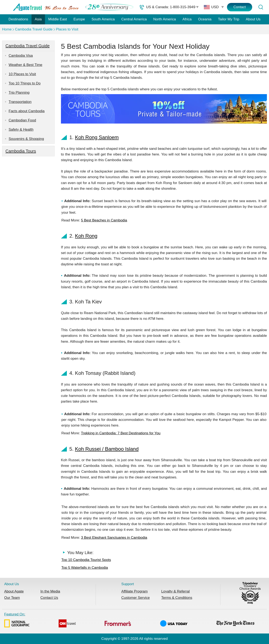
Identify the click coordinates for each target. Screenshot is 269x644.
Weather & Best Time (25, 65)
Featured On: (129, 621)
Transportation (20, 102)
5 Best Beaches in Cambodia (104, 220)
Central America (134, 19)
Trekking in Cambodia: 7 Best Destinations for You (121, 433)
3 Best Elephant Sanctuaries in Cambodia (114, 538)
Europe (79, 19)
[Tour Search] (261, 7)
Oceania (205, 19)
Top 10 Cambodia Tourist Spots (86, 560)
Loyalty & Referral (175, 591)
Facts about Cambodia (27, 111)
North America (165, 19)
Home (7, 29)
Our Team (12, 598)
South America (103, 19)
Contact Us (49, 598)
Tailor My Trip (229, 19)
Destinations (18, 19)
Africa (187, 19)
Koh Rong (86, 236)
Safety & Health (21, 130)
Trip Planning (19, 93)
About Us (253, 19)
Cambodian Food (22, 120)
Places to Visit (67, 29)
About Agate (14, 591)
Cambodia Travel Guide (34, 29)
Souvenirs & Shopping (26, 139)
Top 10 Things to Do (25, 83)
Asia (38, 19)
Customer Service (135, 598)
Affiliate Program (134, 591)
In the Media (50, 591)
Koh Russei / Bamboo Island (107, 449)
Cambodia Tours (21, 151)
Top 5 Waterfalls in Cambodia (85, 568)
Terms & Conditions (177, 598)
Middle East (58, 19)
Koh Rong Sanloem (97, 137)
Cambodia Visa (21, 56)
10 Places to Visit (22, 74)
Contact (240, 7)
